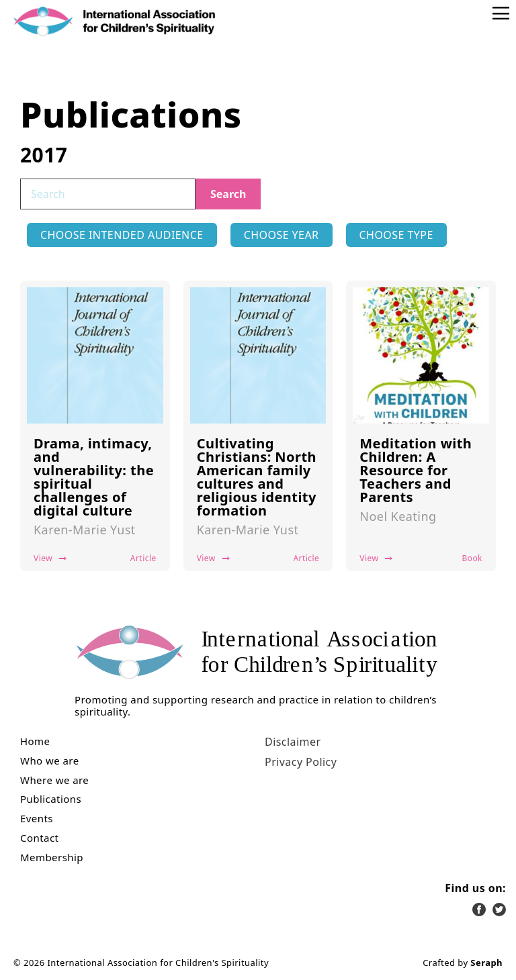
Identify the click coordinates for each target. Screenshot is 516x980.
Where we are (54, 780)
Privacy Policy (301, 762)
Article (143, 558)
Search (228, 194)
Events (37, 819)
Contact (39, 838)
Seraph (486, 963)
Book (472, 558)
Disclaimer (293, 742)
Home (35, 741)
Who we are (50, 761)
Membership (52, 857)
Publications (51, 799)
